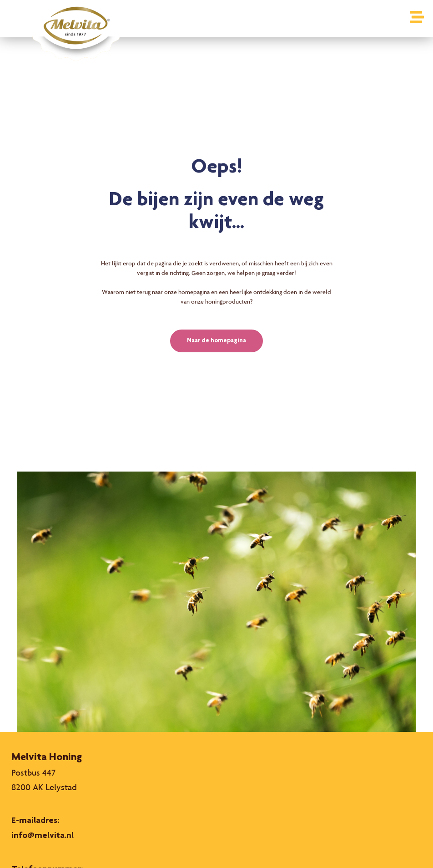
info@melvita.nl (43, 836)
